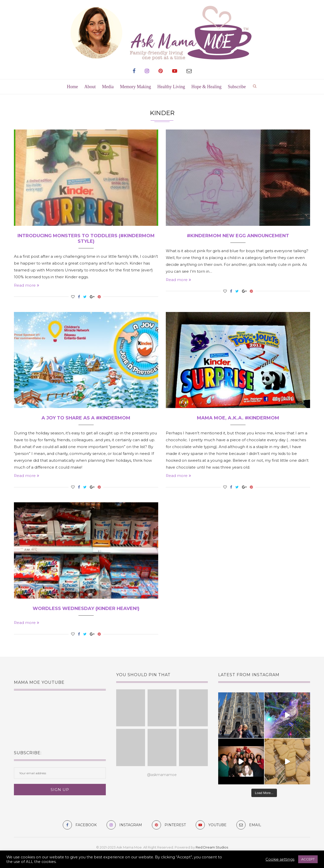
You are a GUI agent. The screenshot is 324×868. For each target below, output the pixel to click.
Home (72, 87)
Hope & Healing (206, 87)
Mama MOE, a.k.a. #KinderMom (238, 418)
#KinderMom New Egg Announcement (238, 236)
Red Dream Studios (212, 847)
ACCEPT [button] (308, 859)
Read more (27, 285)
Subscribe (237, 87)
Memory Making (135, 87)
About (90, 87)
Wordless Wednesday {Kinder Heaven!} (86, 608)
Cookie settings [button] (280, 859)
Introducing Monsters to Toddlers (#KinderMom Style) (86, 238)
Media (108, 87)
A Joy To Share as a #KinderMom (86, 418)
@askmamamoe (162, 775)
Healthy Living (171, 87)
